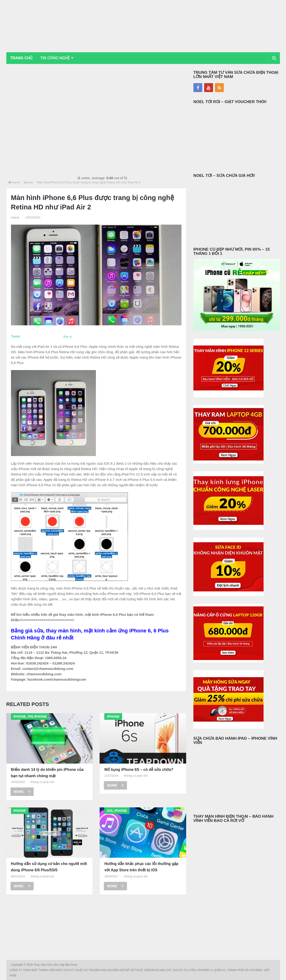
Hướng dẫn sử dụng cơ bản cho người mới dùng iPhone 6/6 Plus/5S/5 (49, 867)
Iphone (28, 182)
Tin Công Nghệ (56, 58)
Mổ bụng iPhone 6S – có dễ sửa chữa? (139, 770)
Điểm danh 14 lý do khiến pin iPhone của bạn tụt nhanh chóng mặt (47, 773)
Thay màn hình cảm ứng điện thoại (56, 965)
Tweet (16, 336)
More (22, 792)
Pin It (68, 337)
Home (16, 182)
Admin (15, 217)
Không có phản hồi (42, 782)
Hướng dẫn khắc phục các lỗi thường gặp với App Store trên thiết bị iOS (141, 867)
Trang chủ (22, 58)
